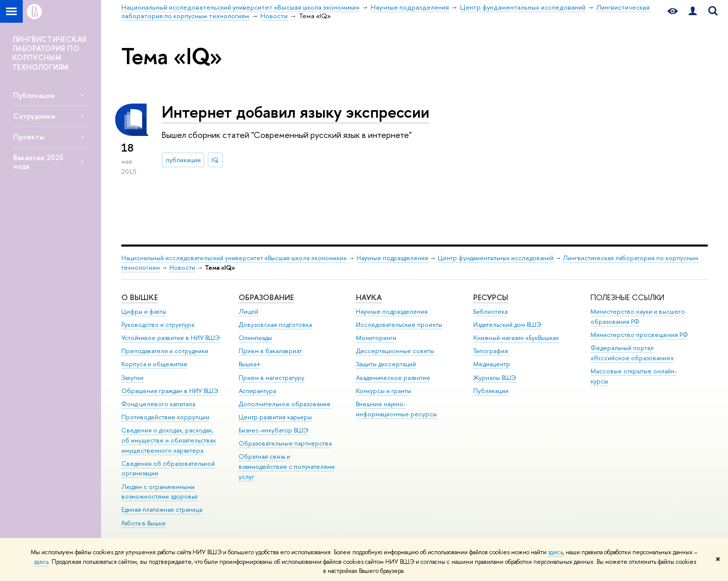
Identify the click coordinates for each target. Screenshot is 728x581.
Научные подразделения (392, 258)
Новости (182, 268)
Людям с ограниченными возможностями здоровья (160, 492)
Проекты (29, 137)
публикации (183, 160)
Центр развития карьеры (275, 417)
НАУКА (369, 297)
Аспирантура (257, 391)
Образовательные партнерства (285, 443)
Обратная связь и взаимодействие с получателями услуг (287, 467)
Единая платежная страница (162, 510)
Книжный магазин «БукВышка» (516, 338)
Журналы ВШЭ (495, 378)
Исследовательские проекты (399, 325)
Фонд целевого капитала (158, 404)
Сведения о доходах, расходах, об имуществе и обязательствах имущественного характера (169, 440)
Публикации (34, 95)
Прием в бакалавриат (270, 351)
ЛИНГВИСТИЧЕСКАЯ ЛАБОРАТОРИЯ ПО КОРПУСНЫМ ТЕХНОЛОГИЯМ (49, 53)
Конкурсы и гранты (383, 391)
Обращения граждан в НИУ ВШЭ (170, 391)
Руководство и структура (158, 325)
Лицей (248, 311)
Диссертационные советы (395, 351)
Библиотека (490, 311)
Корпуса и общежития (154, 364)
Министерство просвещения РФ (639, 335)
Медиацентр (492, 364)
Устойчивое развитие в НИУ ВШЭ (171, 338)
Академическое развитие (393, 378)
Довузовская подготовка (275, 325)
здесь (555, 552)
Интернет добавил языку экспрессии (295, 112)
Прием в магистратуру (271, 378)
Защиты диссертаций (386, 364)
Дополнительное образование (285, 404)
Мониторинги (376, 338)
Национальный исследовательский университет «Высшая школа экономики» (234, 258)
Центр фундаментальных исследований (496, 258)
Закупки (132, 378)
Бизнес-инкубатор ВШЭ (274, 430)
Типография (491, 351)
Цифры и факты (144, 311)
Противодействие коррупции (165, 417)
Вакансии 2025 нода (38, 162)
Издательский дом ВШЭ (507, 325)
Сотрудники (34, 116)
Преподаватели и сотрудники (165, 351)
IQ (215, 160)
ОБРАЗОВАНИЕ (266, 297)
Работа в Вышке (144, 523)
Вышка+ (250, 364)
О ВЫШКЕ (140, 297)
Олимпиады (255, 338)
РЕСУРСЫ (491, 297)
